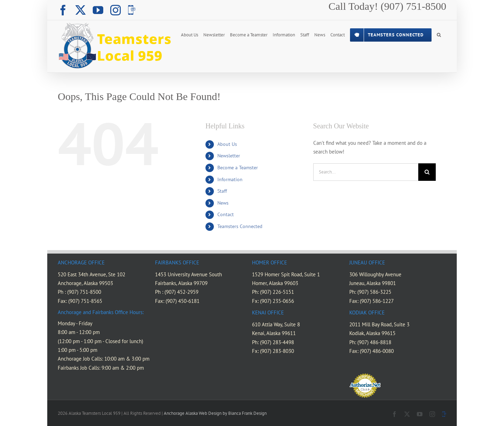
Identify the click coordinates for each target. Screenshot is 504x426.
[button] (439, 34)
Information (230, 179)
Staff (222, 191)
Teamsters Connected (240, 226)
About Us (227, 144)
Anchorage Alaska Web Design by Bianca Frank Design (215, 413)
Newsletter (229, 156)
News (223, 203)
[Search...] (366, 172)
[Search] (427, 172)
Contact (226, 214)
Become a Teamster (238, 168)
